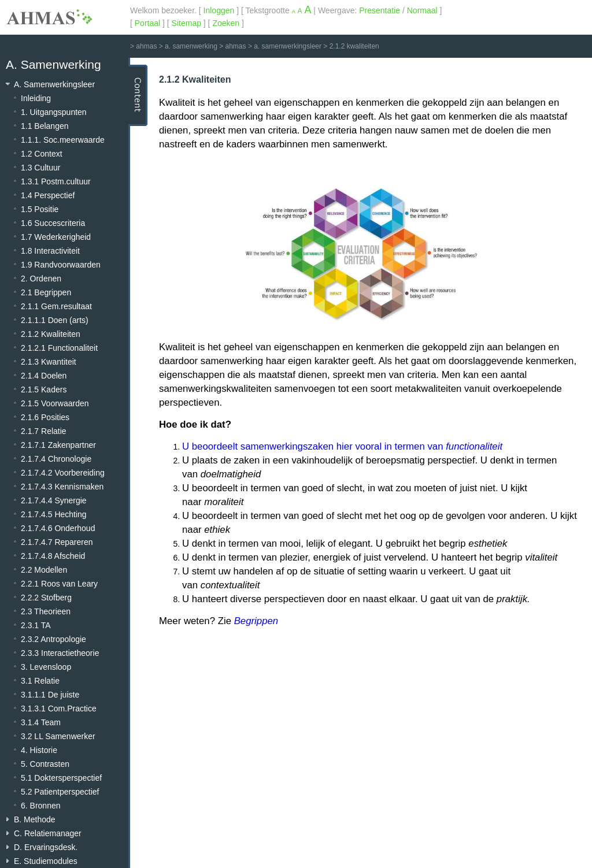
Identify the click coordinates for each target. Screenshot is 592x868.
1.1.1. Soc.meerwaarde (63, 140)
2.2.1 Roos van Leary (59, 584)
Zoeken (226, 23)
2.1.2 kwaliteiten (354, 46)
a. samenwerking (191, 46)
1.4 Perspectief (48, 195)
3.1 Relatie (40, 681)
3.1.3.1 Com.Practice (59, 709)
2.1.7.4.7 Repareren (57, 542)
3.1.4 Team (41, 722)
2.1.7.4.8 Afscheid (53, 556)
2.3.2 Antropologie (53, 639)
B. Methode (35, 819)
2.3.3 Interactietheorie (60, 653)
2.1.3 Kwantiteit (49, 362)
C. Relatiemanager (48, 833)
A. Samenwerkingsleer (54, 84)
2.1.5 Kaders (44, 390)
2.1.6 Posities (45, 417)
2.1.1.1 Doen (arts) (55, 320)
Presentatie (380, 10)
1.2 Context (42, 154)
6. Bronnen (41, 806)
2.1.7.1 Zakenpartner (58, 445)
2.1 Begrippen (46, 292)
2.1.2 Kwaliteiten (51, 334)
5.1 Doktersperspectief (61, 778)
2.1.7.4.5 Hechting (54, 514)
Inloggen (219, 10)
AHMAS (49, 17)
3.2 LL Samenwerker (58, 736)
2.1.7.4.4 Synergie (54, 500)
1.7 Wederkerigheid (56, 237)
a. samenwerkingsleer (288, 46)
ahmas (146, 46)
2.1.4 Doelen (44, 376)
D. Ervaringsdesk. (46, 847)
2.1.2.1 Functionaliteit (59, 348)
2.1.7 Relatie (44, 431)
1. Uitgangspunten (54, 112)
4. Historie (39, 750)
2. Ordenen (41, 279)
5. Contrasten (45, 764)
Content (138, 95)
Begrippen (256, 621)
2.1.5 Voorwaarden (55, 403)
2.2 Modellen (44, 570)
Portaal (147, 23)
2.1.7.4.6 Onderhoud (58, 528)
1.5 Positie (40, 209)
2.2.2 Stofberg (46, 598)
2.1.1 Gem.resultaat (56, 306)
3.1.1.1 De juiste (50, 695)
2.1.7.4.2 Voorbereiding (63, 473)
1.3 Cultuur (40, 168)
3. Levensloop (46, 667)
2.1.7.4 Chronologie (56, 459)
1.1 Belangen (45, 126)
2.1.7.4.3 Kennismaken (62, 487)
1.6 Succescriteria (53, 223)
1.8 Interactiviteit (50, 251)
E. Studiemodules (46, 861)
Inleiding (36, 98)
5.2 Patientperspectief (60, 792)
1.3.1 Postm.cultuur (56, 181)
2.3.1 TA (36, 625)
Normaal (422, 10)
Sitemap (186, 23)
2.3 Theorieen (46, 611)
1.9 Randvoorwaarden (61, 265)
